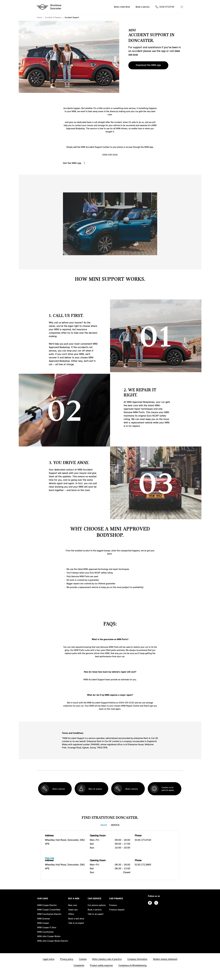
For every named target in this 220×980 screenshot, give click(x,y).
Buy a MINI (74, 898)
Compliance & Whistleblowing (132, 965)
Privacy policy (67, 959)
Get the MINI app (72, 163)
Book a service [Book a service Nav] (143, 7)
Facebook (150, 903)
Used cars (73, 910)
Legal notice (49, 959)
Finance (113, 905)
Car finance (116, 898)
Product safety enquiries (101, 965)
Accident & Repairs (53, 18)
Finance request (117, 910)
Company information (137, 959)
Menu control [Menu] (182, 7)
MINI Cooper (43, 923)
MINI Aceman (44, 919)
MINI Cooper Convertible (49, 910)
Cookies (83, 959)
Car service (94, 898)
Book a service (95, 910)
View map (50, 858)
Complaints (79, 965)
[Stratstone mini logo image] (49, 7)
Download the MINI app (148, 65)
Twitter (156, 903)
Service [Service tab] (115, 825)
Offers (71, 914)
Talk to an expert (76, 923)
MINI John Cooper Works (49, 936)
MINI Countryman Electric (49, 914)
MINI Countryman (45, 932)
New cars (73, 905)
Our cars (43, 898)
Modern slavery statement (165, 959)
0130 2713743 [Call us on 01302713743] (167, 7)
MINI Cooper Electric (47, 905)
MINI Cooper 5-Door (47, 927)
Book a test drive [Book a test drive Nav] (122, 7)
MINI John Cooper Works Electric (53, 941)
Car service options (97, 905)
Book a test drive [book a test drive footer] (76, 919)
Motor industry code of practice (107, 959)
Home (39, 18)
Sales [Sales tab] (104, 825)
